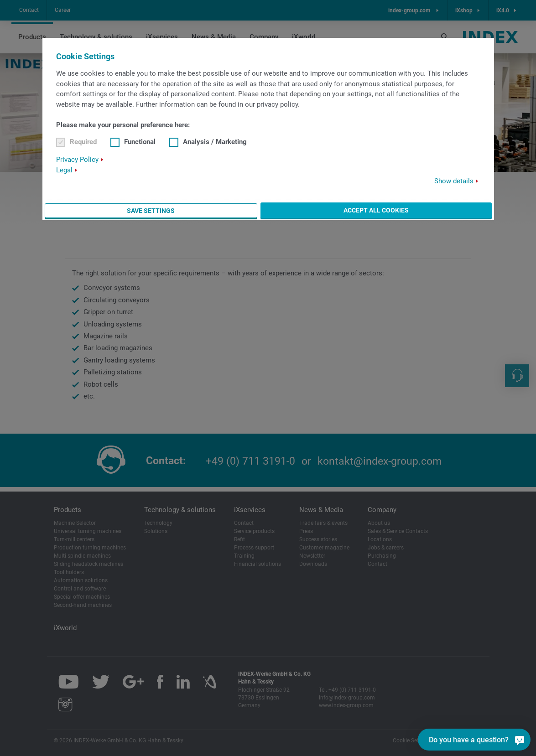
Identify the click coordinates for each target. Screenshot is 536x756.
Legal (64, 170)
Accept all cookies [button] (376, 210)
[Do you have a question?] (512, 740)
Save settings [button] (151, 211)
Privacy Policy (77, 160)
